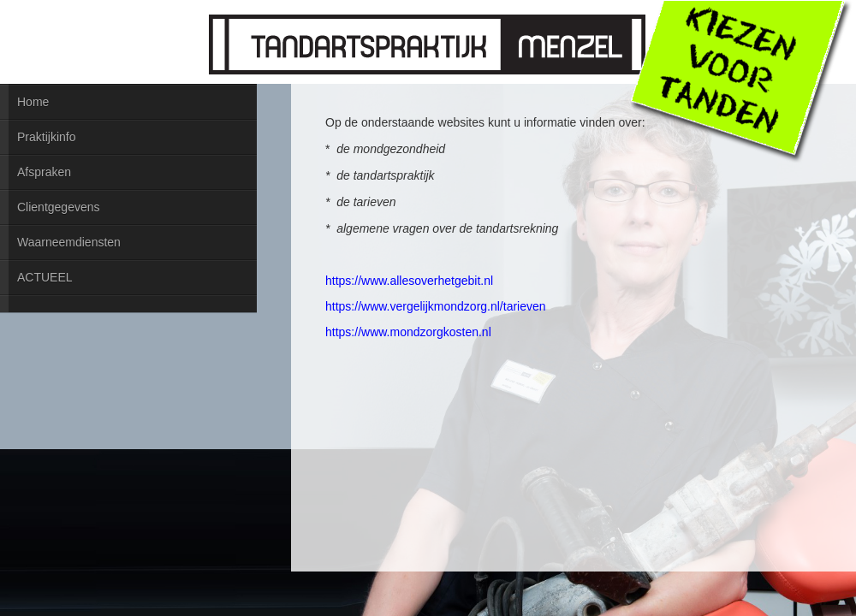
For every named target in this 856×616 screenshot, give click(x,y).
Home (33, 102)
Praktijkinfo (46, 137)
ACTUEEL (45, 277)
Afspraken (44, 172)
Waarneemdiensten (69, 242)
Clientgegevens (59, 207)
